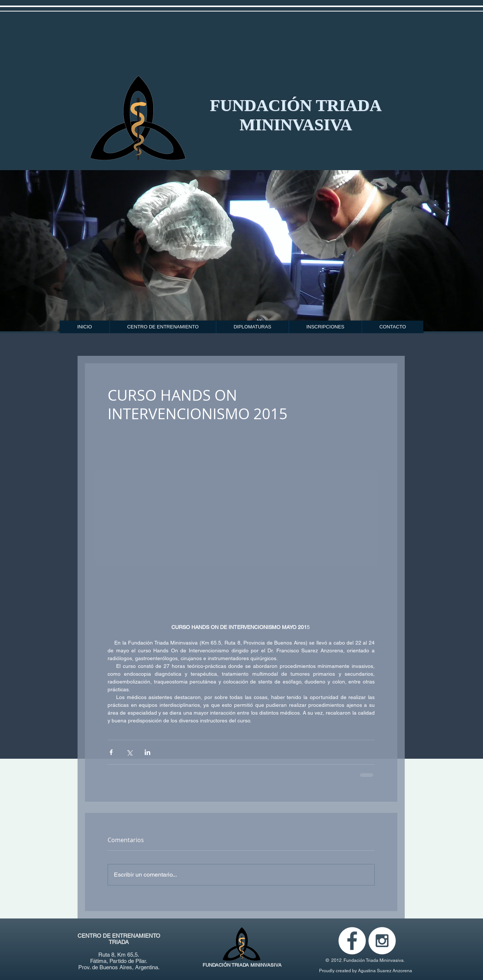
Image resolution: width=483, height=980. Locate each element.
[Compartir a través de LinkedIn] (147, 752)
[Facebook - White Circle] (352, 941)
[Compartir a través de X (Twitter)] (129, 752)
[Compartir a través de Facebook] (111, 752)
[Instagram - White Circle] (382, 941)
